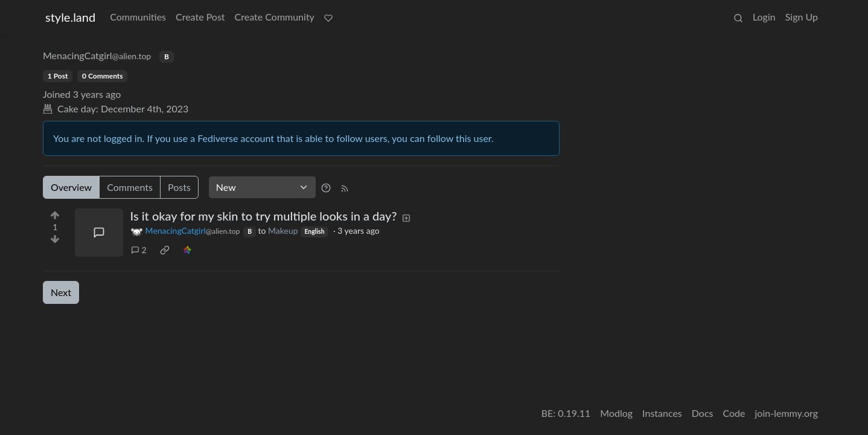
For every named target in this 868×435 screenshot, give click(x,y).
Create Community (275, 17)
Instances (662, 413)
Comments (130, 187)
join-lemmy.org (787, 413)
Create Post (200, 17)
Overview (71, 187)
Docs (703, 413)
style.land (70, 17)
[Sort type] (262, 187)
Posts (179, 187)
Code (734, 413)
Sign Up (802, 17)
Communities (138, 17)
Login (764, 17)
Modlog (616, 413)
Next (61, 292)
